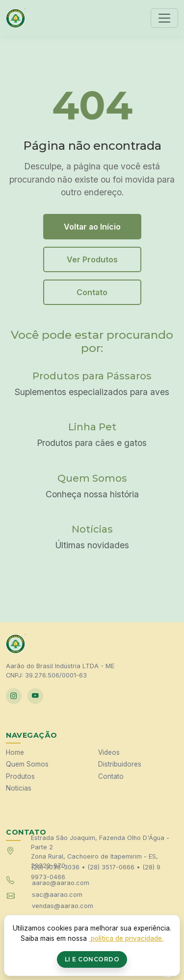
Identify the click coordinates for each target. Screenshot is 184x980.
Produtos (20, 776)
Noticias (19, 788)
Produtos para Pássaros (92, 376)
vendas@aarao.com (63, 906)
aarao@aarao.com (61, 883)
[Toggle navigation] (164, 18)
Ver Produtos (92, 259)
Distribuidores (120, 764)
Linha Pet (92, 427)
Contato (92, 292)
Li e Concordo (92, 959)
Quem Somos (92, 478)
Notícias (92, 529)
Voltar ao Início (92, 227)
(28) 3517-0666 (111, 867)
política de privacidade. (126, 938)
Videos (109, 752)
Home (15, 752)
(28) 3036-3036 (55, 867)
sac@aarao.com (57, 895)
